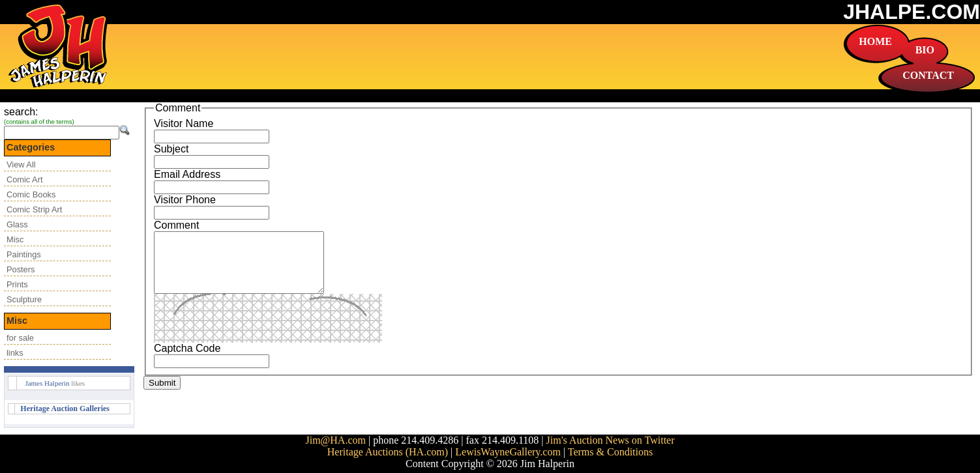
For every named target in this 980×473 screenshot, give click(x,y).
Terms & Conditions (610, 452)
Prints (17, 284)
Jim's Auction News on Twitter (611, 440)
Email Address (187, 174)
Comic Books (31, 194)
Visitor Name (184, 123)
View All (21, 165)
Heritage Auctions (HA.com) (388, 452)
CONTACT (928, 75)
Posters (21, 269)
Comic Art (24, 179)
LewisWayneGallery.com (508, 452)
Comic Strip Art (34, 209)
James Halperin (47, 383)
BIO (925, 50)
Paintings (24, 254)
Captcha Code (187, 360)
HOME (875, 41)
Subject (171, 149)
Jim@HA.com (335, 440)
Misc (15, 239)
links (15, 353)
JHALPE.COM (912, 12)
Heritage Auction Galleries (65, 408)
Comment (176, 225)
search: (21, 112)
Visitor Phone (185, 200)
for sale (20, 338)
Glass (17, 224)
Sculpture (24, 299)
